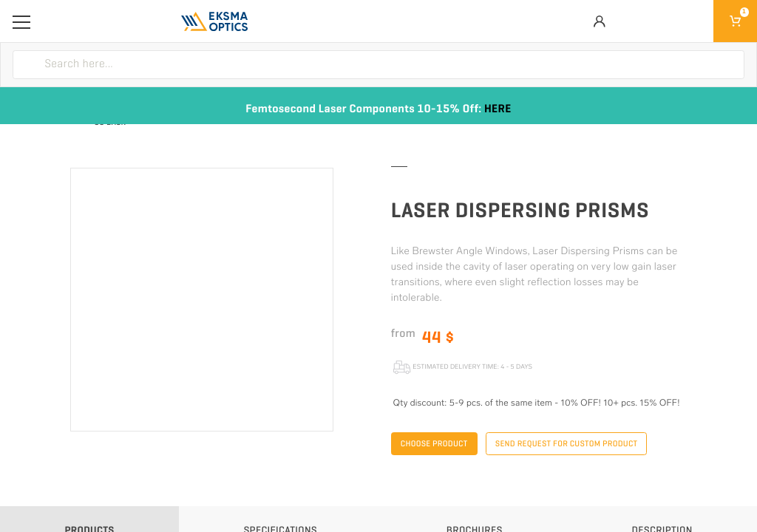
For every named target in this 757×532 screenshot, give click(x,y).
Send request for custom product (567, 444)
